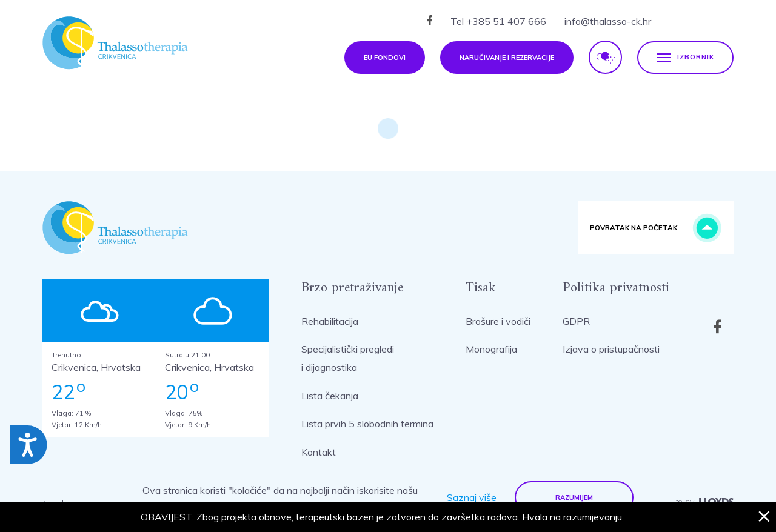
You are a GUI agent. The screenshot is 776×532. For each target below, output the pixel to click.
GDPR (576, 321)
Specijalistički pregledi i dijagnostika (348, 358)
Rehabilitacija (330, 321)
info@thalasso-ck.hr (608, 21)
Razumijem (574, 497)
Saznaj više (472, 497)
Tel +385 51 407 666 (498, 21)
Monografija (491, 349)
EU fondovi (385, 58)
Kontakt (319, 452)
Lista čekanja (330, 396)
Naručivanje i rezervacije (507, 58)
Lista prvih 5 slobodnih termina (367, 424)
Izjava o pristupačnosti (611, 349)
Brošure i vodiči (498, 321)
